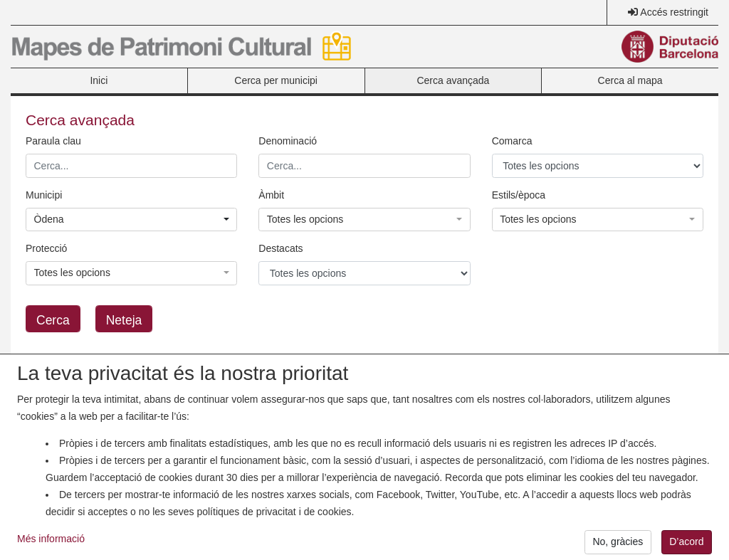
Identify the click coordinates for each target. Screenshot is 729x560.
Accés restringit (674, 12)
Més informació (51, 546)
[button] (131, 220)
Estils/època (519, 195)
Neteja (124, 320)
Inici (99, 80)
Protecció (46, 248)
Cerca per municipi (276, 80)
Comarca (512, 141)
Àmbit (271, 195)
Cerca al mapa (630, 80)
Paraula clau (53, 141)
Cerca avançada (453, 80)
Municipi (44, 195)
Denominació (288, 141)
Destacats (280, 248)
